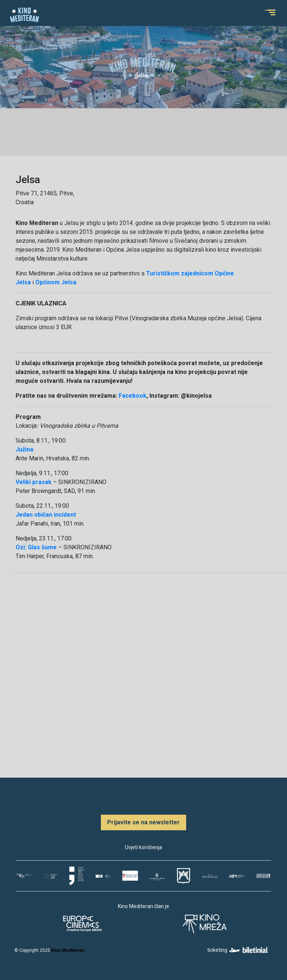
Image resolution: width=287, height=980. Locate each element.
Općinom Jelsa (56, 282)
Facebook (133, 396)
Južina (24, 449)
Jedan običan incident (46, 515)
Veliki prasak (34, 482)
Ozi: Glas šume (36, 547)
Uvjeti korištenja (143, 847)
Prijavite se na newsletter (143, 822)
